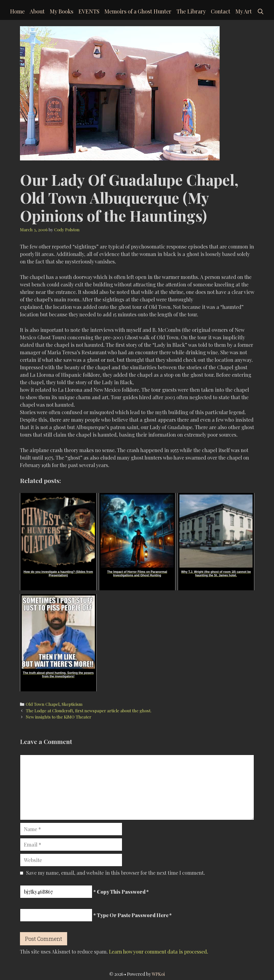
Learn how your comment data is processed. (159, 951)
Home (17, 11)
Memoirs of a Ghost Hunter (138, 11)
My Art (244, 11)
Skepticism (72, 704)
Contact (221, 11)
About (37, 11)
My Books (62, 11)
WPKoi (158, 974)
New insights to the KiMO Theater (59, 717)
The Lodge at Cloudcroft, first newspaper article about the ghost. (89, 711)
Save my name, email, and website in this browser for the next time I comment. (116, 873)
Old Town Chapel (43, 704)
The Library (191, 11)
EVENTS (89, 11)
